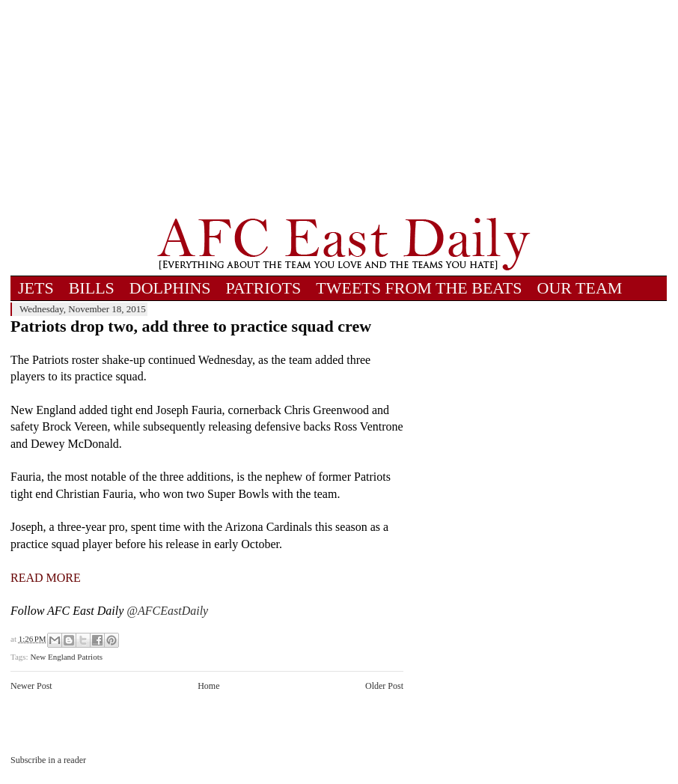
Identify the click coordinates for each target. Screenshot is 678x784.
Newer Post (31, 686)
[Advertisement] (343, 109)
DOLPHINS (170, 288)
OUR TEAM (580, 288)
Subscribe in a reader (48, 760)
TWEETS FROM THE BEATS (419, 288)
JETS (36, 288)
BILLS (92, 288)
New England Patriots (66, 657)
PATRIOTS (264, 288)
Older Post (384, 686)
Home (208, 686)
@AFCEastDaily (167, 611)
